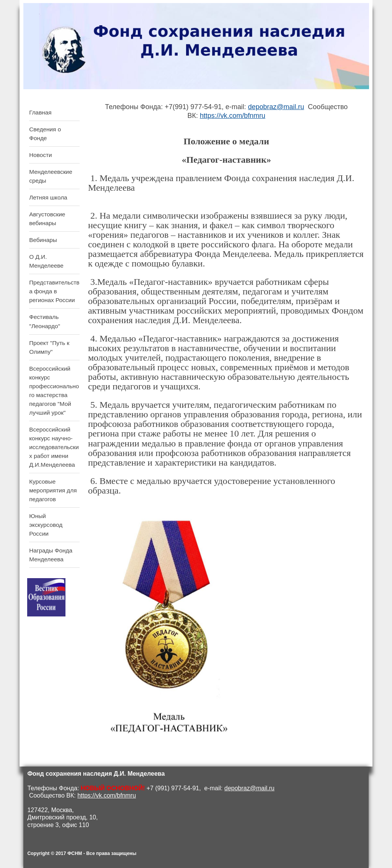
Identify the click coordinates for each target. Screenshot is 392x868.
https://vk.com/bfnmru (233, 116)
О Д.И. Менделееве (46, 261)
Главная (40, 112)
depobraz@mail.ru (276, 107)
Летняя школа (48, 197)
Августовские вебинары (47, 219)
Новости (40, 155)
